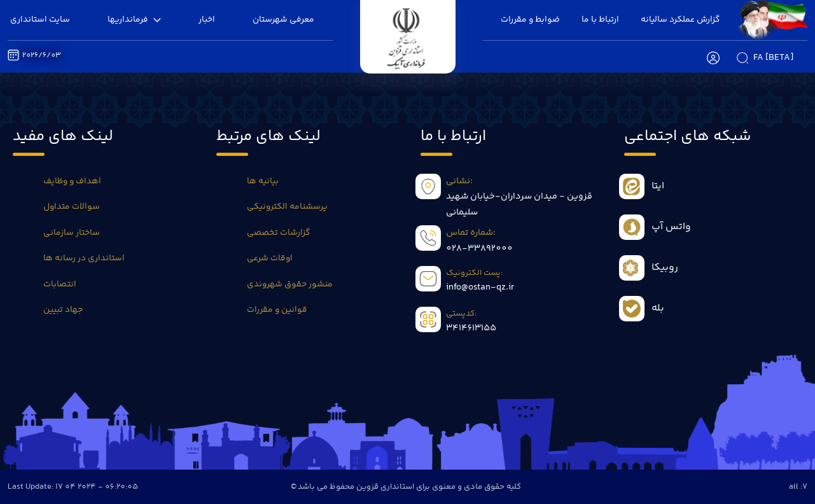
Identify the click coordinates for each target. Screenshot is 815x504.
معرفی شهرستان (283, 20)
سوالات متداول (72, 207)
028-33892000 (479, 249)
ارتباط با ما (600, 20)
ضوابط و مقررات (530, 20)
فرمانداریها (134, 20)
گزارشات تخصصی (278, 233)
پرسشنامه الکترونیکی (287, 207)
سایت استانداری (40, 20)
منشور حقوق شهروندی (290, 284)
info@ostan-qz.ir (480, 288)
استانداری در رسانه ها (84, 258)
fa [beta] (773, 58)
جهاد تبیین (63, 310)
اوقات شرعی (270, 258)
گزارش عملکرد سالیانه (680, 20)
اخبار (207, 20)
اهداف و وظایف (72, 181)
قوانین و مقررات (277, 310)
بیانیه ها (263, 181)
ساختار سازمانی (72, 233)
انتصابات (60, 284)
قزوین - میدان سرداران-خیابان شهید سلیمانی (519, 204)
